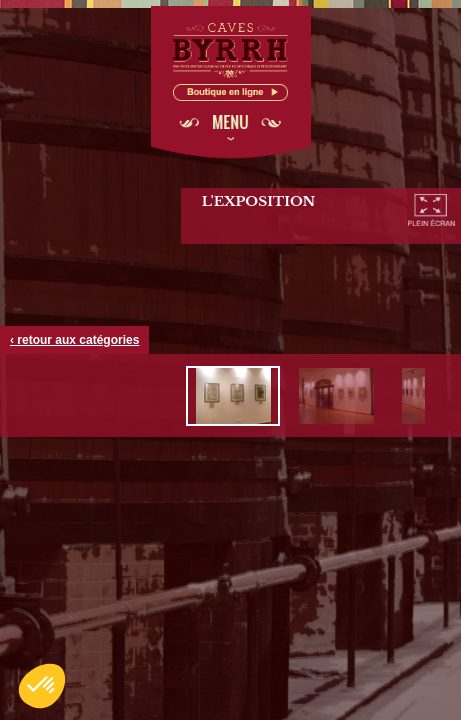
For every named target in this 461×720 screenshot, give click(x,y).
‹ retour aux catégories (74, 340)
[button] (42, 686)
